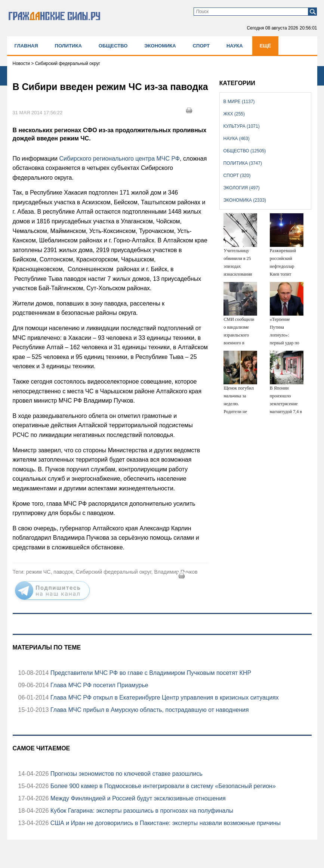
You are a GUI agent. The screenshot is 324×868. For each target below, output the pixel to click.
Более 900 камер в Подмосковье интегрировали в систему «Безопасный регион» (162, 786)
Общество (113, 46)
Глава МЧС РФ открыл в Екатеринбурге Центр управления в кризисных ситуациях (163, 697)
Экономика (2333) (245, 200)
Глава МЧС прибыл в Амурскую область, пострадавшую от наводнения (149, 710)
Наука (235, 46)
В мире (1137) (239, 102)
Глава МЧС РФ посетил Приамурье (98, 685)
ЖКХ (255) (234, 114)
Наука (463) (237, 139)
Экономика (160, 46)
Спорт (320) (237, 176)
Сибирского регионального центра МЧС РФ (119, 159)
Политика (68, 46)
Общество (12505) (245, 151)
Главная (26, 46)
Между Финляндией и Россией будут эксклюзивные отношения (137, 798)
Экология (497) (242, 188)
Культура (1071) (242, 126)
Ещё (266, 46)
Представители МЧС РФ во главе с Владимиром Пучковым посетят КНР (150, 673)
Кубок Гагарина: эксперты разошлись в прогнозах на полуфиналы (141, 811)
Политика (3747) (243, 163)
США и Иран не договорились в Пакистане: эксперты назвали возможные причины (165, 823)
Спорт (201, 46)
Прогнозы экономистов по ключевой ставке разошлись (126, 774)
